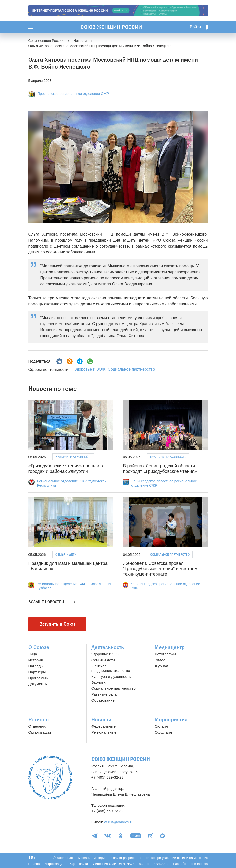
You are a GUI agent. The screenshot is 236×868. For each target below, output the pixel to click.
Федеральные (104, 726)
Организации (40, 732)
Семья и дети (66, 554)
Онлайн (161, 726)
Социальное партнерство (114, 688)
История (36, 660)
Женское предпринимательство (111, 668)
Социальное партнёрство (131, 369)
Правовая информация (46, 864)
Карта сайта (79, 864)
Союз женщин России (111, 27)
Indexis (202, 864)
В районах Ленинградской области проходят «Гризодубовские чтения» (160, 469)
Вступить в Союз (57, 624)
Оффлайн (163, 732)
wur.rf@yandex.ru (119, 822)
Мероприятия (171, 720)
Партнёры (37, 672)
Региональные (104, 732)
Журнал (161, 666)
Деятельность (108, 647)
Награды (36, 666)
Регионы (39, 720)
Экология (100, 682)
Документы (38, 684)
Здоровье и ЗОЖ (90, 369)
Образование (103, 700)
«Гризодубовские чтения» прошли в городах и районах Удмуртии (66, 469)
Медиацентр (170, 647)
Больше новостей (52, 602)
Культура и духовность (73, 457)
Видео (160, 660)
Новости (101, 720)
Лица (33, 654)
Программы (39, 678)
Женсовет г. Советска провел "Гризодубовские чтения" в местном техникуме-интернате (160, 569)
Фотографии (165, 654)
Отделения (38, 726)
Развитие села (104, 694)
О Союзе (39, 647)
